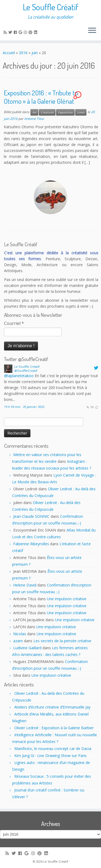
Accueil (9, 53)
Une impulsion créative (67, 599)
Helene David (25, 585)
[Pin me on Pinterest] (31, 32)
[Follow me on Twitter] (11, 32)
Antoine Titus (34, 119)
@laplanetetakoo (19, 376)
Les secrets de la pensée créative (62, 641)
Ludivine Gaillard (27, 648)
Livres (81, 112)
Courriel (14, 323)
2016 (23, 53)
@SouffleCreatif (26, 371)
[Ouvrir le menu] (92, 31)
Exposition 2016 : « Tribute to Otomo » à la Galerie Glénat (41, 97)
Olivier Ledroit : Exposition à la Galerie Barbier (54, 728)
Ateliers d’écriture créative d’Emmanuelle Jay (52, 707)
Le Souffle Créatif (51, 7)
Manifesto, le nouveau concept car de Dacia (53, 749)
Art (34, 112)
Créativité (47, 112)
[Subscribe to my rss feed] (6, 32)
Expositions (65, 112)
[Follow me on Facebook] (16, 32)
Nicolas (20, 634)
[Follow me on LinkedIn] (36, 32)
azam (18, 641)
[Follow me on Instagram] (26, 32)
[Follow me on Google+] (21, 32)
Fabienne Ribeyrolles (31, 544)
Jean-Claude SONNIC (31, 516)
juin (35, 53)
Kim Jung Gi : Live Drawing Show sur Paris (50, 756)
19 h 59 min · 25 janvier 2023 (24, 407)
